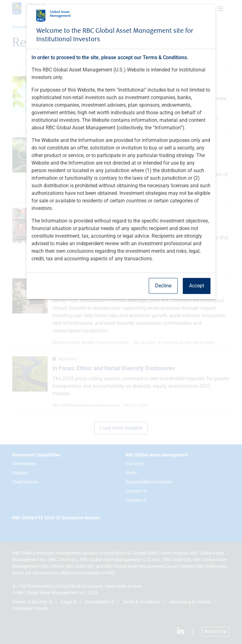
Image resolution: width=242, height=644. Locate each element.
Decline (163, 286)
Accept (197, 286)
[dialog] (121, 322)
